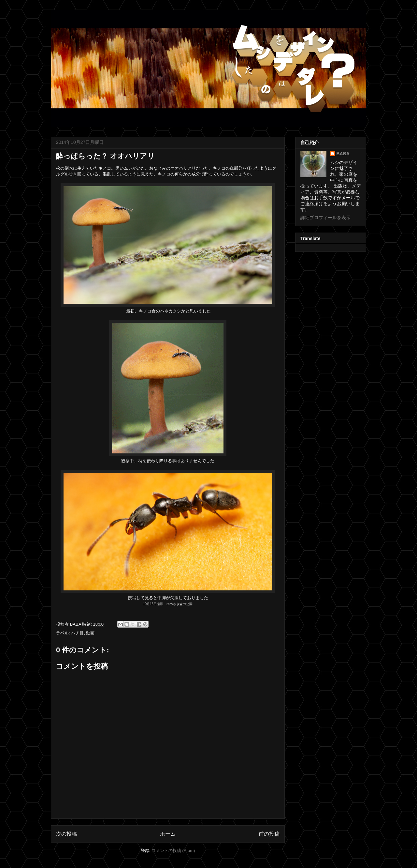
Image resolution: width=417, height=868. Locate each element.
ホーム (168, 834)
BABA (343, 154)
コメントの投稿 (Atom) (173, 851)
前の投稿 (269, 834)
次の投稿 (66, 834)
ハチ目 (77, 633)
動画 (90, 633)
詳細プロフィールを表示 (325, 218)
